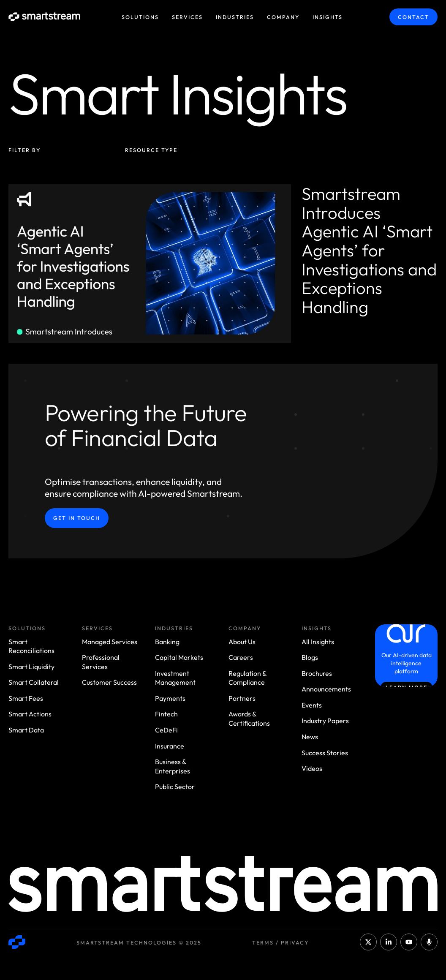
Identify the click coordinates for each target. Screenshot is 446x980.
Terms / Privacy (280, 942)
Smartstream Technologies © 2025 (139, 942)
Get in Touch (77, 518)
